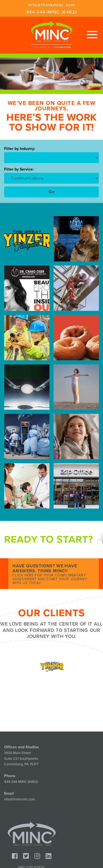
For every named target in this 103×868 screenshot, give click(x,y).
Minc (32, 834)
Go (51, 192)
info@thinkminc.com (52, 5)
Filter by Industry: (20, 149)
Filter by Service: (19, 169)
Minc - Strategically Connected (52, 34)
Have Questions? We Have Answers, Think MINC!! (54, 574)
